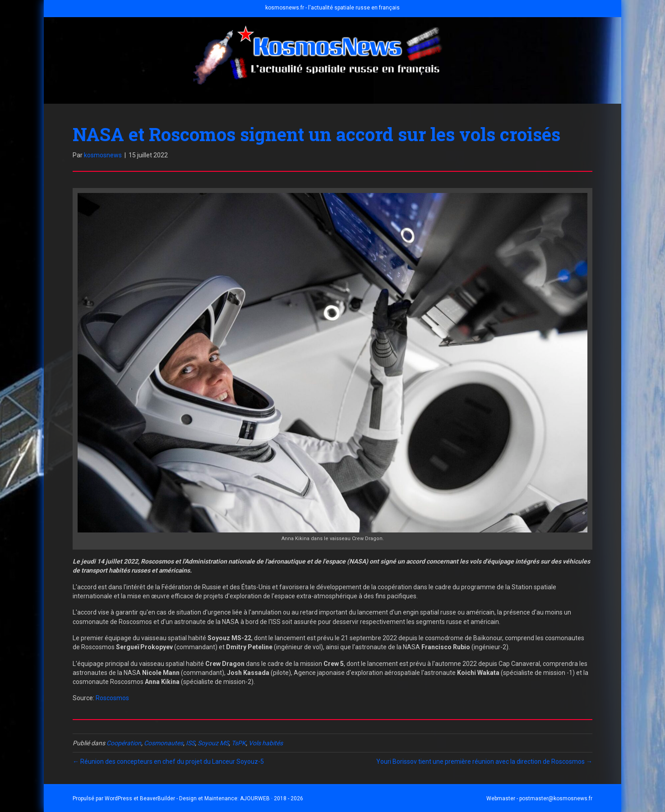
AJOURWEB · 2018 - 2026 (272, 798)
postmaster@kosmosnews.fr (556, 798)
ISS (190, 743)
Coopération (124, 743)
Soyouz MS (213, 743)
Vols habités (266, 743)
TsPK (239, 743)
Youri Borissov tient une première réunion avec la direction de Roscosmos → (484, 762)
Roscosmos (112, 698)
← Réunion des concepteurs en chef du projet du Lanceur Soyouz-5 (168, 762)
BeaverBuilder (157, 798)
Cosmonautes (164, 743)
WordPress (118, 798)
